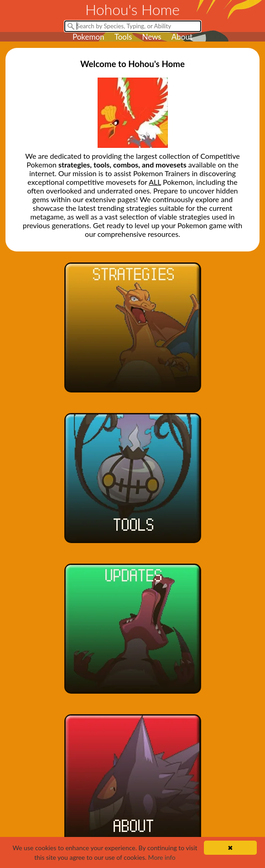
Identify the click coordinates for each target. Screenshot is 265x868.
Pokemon (88, 37)
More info (162, 857)
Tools (123, 37)
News (151, 37)
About (182, 37)
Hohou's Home (132, 9)
